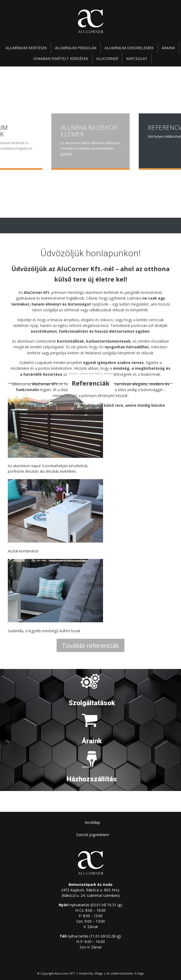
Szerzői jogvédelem (93, 835)
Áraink (168, 48)
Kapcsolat (137, 59)
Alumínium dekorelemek (129, 48)
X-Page (139, 973)
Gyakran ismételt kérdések (61, 59)
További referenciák (91, 645)
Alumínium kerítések (26, 48)
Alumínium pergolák (76, 48)
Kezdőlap (92, 822)
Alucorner (107, 59)
